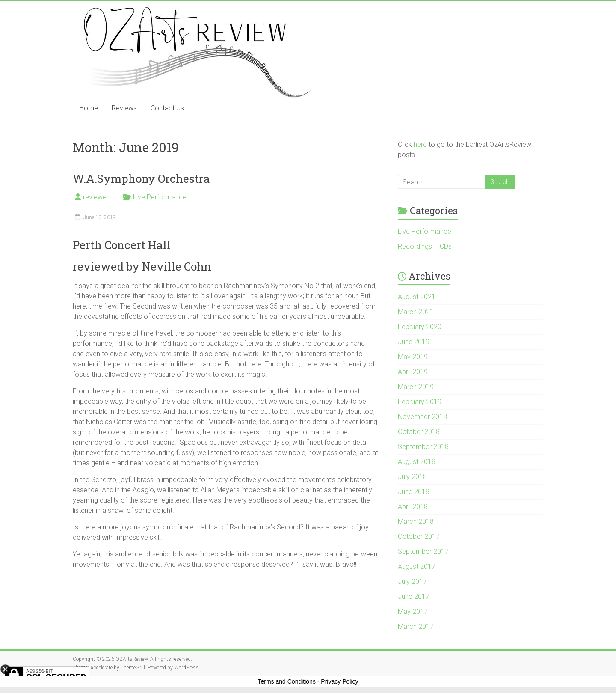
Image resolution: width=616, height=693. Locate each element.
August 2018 (417, 462)
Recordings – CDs (425, 246)
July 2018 (412, 477)
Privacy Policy (339, 681)
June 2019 (414, 342)
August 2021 (417, 297)
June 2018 (414, 492)
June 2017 (414, 596)
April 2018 (413, 507)
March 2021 (416, 312)
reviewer (96, 197)
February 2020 (420, 327)
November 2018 (422, 417)
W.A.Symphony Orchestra (141, 178)
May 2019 (413, 357)
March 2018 (416, 522)
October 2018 (419, 432)
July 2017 (412, 581)
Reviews (124, 108)
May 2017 (413, 611)
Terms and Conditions (287, 681)
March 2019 (416, 387)
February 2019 (420, 402)
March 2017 (416, 626)
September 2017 (423, 552)
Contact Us (167, 108)
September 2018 (423, 447)
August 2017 (417, 567)
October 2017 (419, 537)
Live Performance (160, 197)
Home (89, 108)
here (420, 144)
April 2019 (413, 372)
